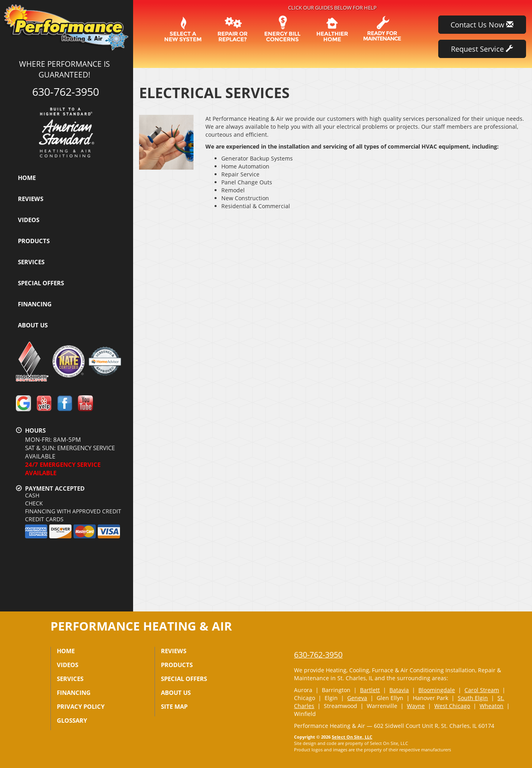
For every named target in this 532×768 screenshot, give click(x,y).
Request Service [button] (482, 49)
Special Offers (41, 283)
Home (27, 178)
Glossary (72, 720)
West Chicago (452, 706)
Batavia (399, 690)
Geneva (357, 698)
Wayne (416, 706)
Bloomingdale (437, 690)
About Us (33, 325)
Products (34, 241)
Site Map (174, 706)
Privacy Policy (81, 706)
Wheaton (491, 706)
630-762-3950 (318, 655)
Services (31, 262)
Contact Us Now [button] (482, 25)
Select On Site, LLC (352, 737)
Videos (29, 220)
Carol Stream (482, 690)
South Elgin (473, 698)
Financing (35, 304)
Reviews (31, 199)
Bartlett (370, 690)
